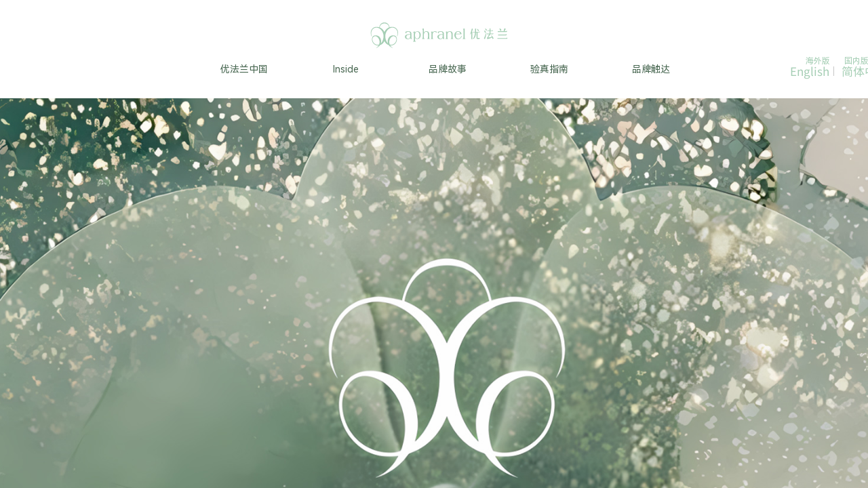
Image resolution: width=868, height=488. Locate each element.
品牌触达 (651, 69)
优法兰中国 (244, 69)
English (810, 71)
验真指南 (549, 69)
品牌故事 (448, 69)
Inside (346, 69)
